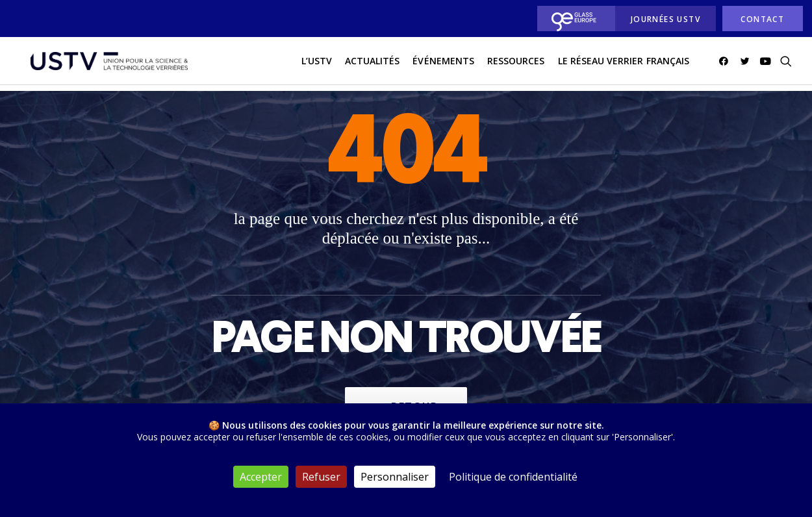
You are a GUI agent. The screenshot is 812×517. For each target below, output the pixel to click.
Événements (443, 64)
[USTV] (105, 64)
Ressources (516, 64)
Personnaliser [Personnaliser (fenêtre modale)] (395, 477)
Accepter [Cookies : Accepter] (261, 477)
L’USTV (317, 64)
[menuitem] (573, 19)
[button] (726, 64)
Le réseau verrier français (624, 64)
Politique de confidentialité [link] (513, 477)
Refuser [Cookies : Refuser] (321, 477)
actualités (373, 64)
